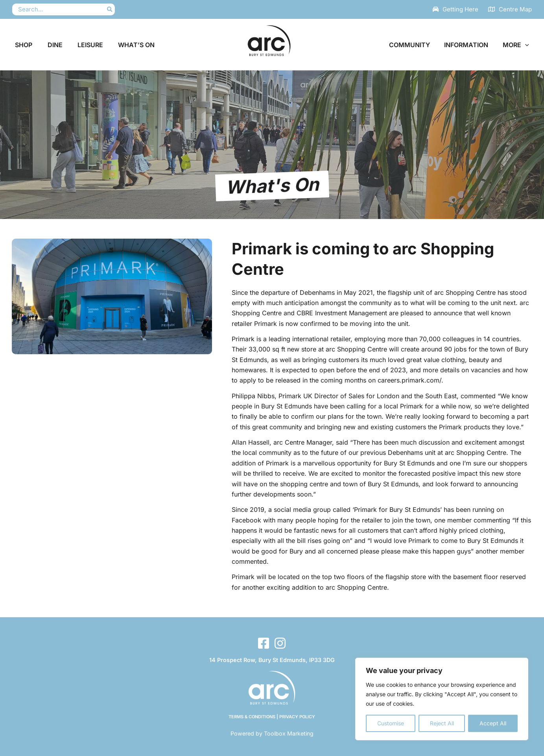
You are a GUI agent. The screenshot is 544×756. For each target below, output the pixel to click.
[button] (526, 45)
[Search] (110, 10)
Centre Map (515, 9)
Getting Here (460, 9)
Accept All (493, 723)
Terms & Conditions (252, 717)
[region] (442, 699)
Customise (391, 723)
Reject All (442, 723)
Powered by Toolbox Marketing (272, 733)
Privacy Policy (298, 717)
